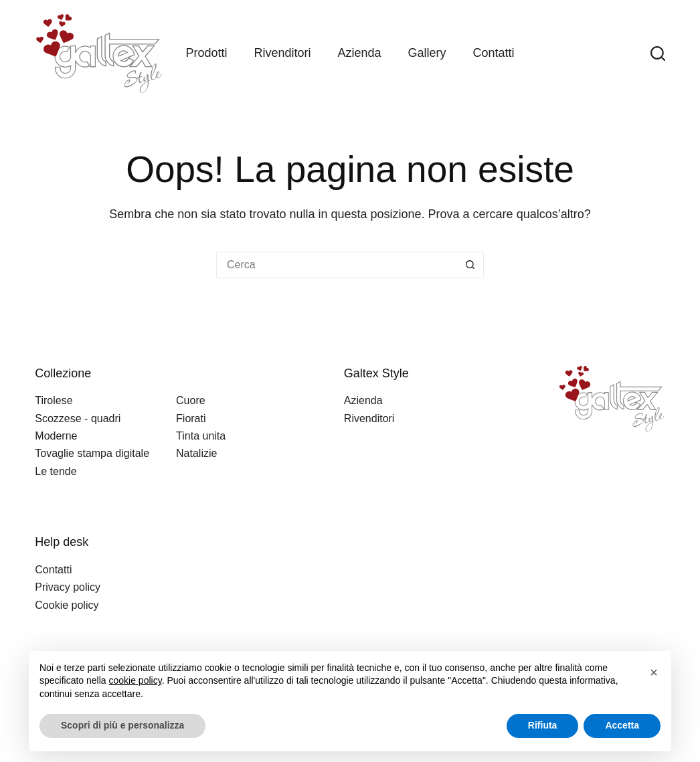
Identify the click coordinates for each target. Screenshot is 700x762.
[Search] (658, 54)
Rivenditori (282, 53)
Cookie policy (67, 605)
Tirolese (54, 400)
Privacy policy (68, 587)
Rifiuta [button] (543, 725)
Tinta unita (201, 436)
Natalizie (196, 453)
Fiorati (191, 418)
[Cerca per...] (337, 265)
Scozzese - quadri (78, 418)
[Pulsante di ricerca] (470, 265)
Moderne (56, 436)
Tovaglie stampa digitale (92, 453)
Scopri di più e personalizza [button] (122, 725)
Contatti (494, 53)
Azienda (359, 53)
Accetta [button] (622, 725)
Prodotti (206, 53)
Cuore (191, 400)
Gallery (427, 53)
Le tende (56, 471)
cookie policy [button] (136, 680)
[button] (654, 672)
